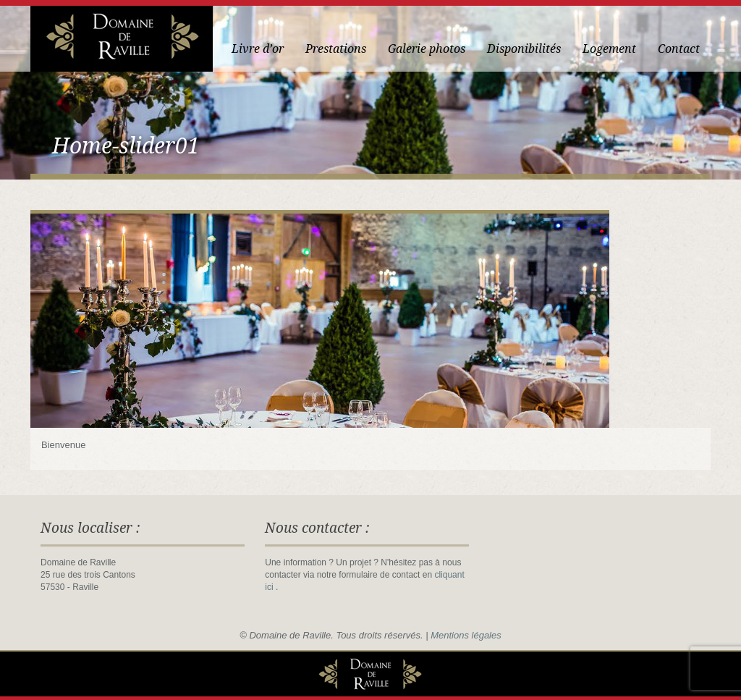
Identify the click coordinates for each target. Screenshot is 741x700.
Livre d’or (258, 49)
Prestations (336, 49)
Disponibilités (524, 49)
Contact (679, 49)
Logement (609, 49)
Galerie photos (427, 49)
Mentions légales (466, 635)
